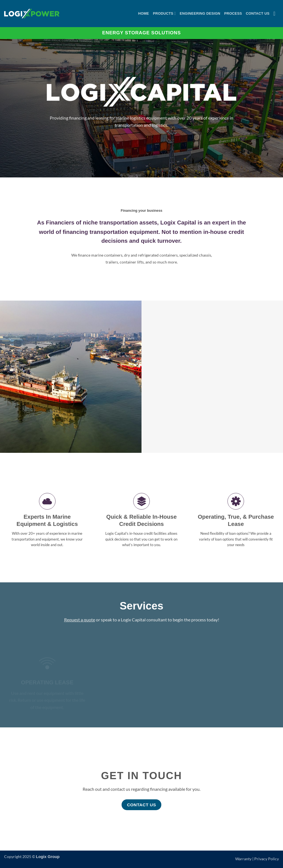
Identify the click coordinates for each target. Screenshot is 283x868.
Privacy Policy (267, 859)
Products (164, 13)
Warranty (243, 859)
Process (233, 13)
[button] (276, 14)
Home (144, 13)
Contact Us (258, 13)
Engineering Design (200, 13)
